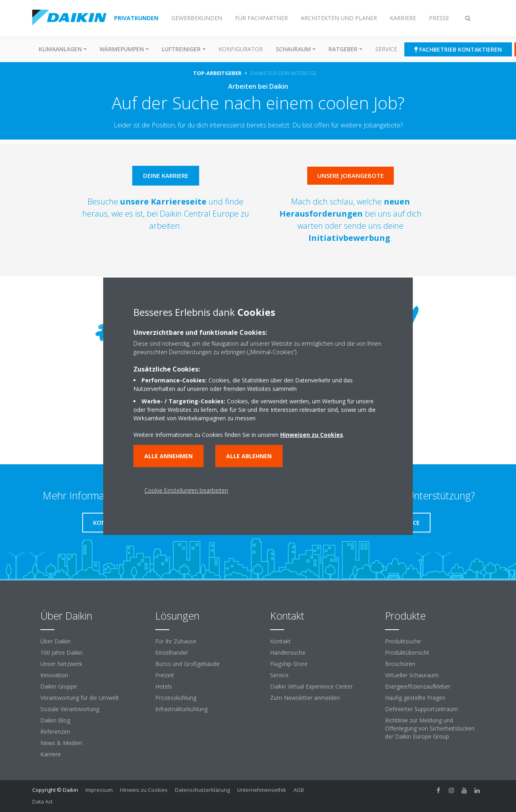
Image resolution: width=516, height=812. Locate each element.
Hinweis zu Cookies (144, 790)
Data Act (42, 802)
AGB (299, 790)
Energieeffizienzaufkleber (418, 686)
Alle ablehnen (249, 456)
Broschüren (400, 664)
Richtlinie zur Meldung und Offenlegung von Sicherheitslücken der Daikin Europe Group (430, 728)
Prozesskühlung (176, 698)
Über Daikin (55, 641)
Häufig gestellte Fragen (415, 698)
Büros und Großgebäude (187, 664)
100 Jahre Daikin (61, 652)
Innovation (54, 675)
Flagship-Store (289, 664)
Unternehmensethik (262, 790)
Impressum (99, 790)
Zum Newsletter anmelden (305, 698)
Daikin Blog (55, 720)
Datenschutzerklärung (202, 790)
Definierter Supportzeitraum (421, 709)
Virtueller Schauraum (412, 675)
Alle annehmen (169, 456)
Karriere (51, 754)
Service (386, 49)
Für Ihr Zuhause (176, 641)
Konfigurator (241, 49)
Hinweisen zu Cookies (312, 435)
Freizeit (165, 675)
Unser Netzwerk (61, 664)
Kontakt (280, 641)
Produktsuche (403, 641)
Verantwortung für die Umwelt (80, 698)
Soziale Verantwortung (70, 709)
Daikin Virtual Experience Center (311, 686)
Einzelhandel (171, 652)
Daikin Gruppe (59, 686)
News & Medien (61, 743)
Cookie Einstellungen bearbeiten (186, 490)
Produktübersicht (407, 652)
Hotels (164, 686)
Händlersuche (288, 652)
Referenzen (55, 732)
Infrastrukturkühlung (181, 709)
